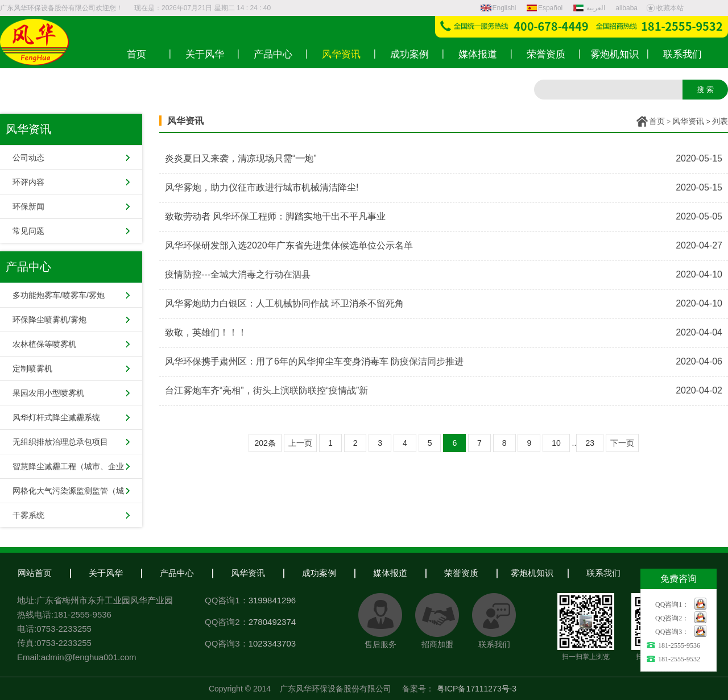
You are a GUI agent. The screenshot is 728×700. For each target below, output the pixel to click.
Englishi (499, 8)
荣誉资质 (461, 573)
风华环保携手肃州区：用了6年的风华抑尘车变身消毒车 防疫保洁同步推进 (314, 361)
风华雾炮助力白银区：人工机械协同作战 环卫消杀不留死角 (284, 303)
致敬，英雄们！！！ (206, 332)
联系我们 (603, 573)
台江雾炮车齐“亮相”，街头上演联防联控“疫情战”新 (266, 390)
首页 (657, 121)
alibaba (626, 8)
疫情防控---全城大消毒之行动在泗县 (238, 274)
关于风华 (106, 573)
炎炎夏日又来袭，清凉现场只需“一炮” (241, 158)
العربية (590, 8)
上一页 (300, 443)
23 (590, 443)
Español (545, 8)
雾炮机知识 (532, 573)
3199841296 (272, 600)
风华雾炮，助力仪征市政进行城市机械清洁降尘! (262, 187)
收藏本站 (665, 8)
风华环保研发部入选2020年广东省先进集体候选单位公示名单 (289, 245)
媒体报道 (390, 573)
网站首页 (35, 573)
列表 (720, 121)
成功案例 (319, 573)
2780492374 (272, 622)
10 (556, 443)
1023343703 (272, 643)
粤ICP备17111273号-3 (477, 689)
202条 (265, 443)
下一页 (622, 443)
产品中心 (177, 573)
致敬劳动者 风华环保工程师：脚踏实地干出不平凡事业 (275, 216)
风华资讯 (688, 121)
